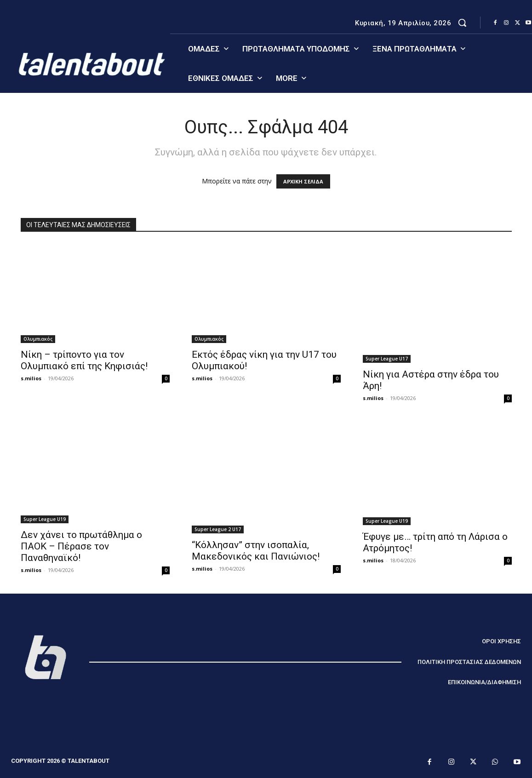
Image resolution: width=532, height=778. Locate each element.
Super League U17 (387, 359)
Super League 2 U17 (218, 529)
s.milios (31, 378)
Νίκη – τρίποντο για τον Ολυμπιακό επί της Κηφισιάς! (84, 360)
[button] (462, 23)
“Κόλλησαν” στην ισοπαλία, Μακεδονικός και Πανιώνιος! (256, 551)
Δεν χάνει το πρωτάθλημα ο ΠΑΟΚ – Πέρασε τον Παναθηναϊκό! (81, 546)
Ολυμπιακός (38, 339)
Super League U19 (45, 519)
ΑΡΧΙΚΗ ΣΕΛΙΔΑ (303, 181)
